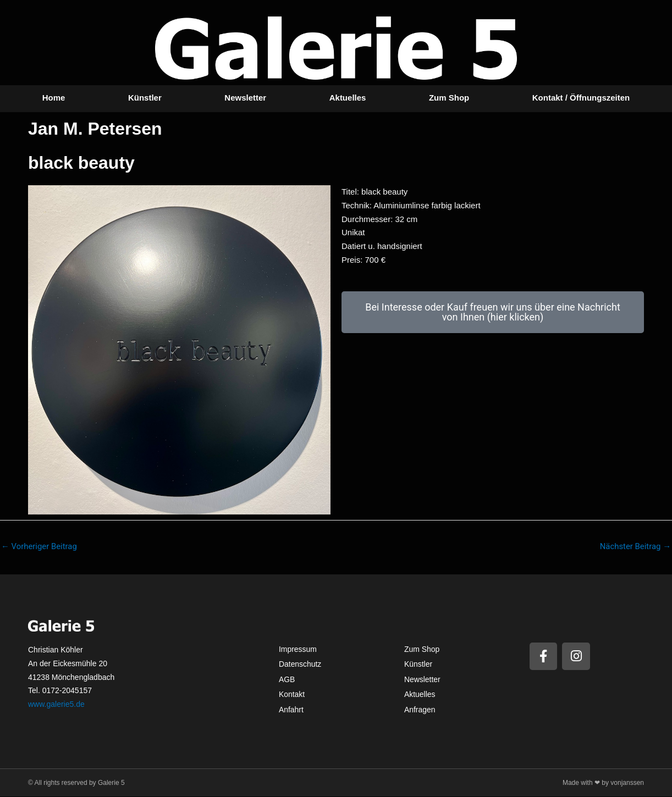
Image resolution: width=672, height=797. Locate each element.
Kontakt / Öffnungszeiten (581, 98)
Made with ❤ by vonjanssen (603, 783)
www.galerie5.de (56, 704)
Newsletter (245, 98)
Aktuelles (348, 98)
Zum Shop (449, 98)
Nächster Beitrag (635, 546)
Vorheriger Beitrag (39, 546)
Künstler (145, 98)
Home (54, 98)
